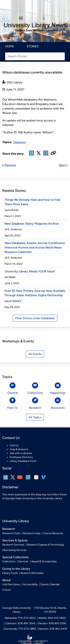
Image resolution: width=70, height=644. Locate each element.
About (6, 580)
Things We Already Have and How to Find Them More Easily (32, 202)
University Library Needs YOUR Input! (30, 271)
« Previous (9, 165)
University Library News (35, 25)
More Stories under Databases (35, 318)
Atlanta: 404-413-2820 (52, 618)
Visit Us (14, 445)
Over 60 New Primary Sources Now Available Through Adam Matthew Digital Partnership (35, 293)
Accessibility (31, 584)
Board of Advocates (32, 573)
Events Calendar (50, 584)
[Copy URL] (53, 153)
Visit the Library (11, 584)
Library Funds (10, 573)
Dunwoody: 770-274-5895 (20, 629)
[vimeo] (43, 479)
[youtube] (20, 480)
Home (10, 46)
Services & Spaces (15, 540)
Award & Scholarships (44, 561)
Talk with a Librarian (21, 453)
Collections (9, 561)
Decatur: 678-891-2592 (52, 623)
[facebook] (32, 155)
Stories (33, 46)
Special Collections (15, 557)
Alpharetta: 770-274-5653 (20, 618)
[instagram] (36, 480)
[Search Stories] (35, 56)
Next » (63, 165)
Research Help (32, 533)
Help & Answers (19, 449)
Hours (7, 590)
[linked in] (46, 155)
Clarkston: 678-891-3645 (20, 623)
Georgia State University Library (35, 30)
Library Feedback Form (23, 461)
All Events (35, 354)
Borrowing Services (15, 550)
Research (9, 529)
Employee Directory (21, 457)
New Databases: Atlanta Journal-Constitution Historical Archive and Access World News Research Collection (35, 247)
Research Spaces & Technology (46, 545)
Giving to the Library (16, 569)
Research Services (13, 545)
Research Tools (11, 533)
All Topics (35, 417)
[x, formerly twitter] (39, 154)
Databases (20, 142)
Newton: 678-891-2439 (53, 629)
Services (23, 561)
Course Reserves (53, 533)
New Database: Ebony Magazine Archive (32, 224)
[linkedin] (28, 480)
